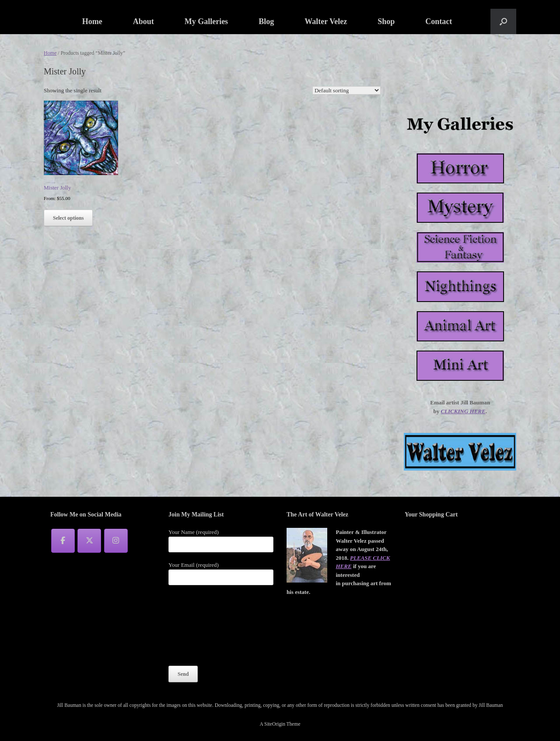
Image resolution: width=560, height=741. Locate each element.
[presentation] (204, 625)
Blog (266, 21)
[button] (503, 21)
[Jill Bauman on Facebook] (63, 541)
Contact (439, 21)
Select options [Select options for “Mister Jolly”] (68, 218)
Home (92, 21)
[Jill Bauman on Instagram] (116, 541)
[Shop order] (346, 90)
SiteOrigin (275, 724)
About (143, 21)
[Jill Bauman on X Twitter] (89, 541)
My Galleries (206, 21)
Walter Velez (326, 21)
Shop (386, 21)
